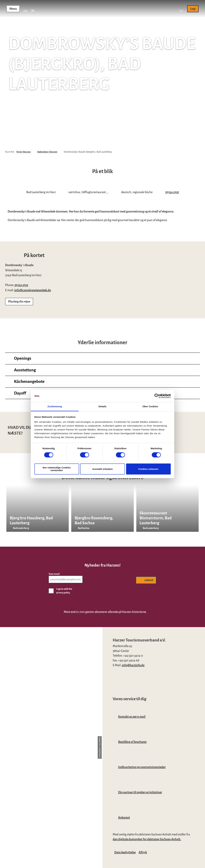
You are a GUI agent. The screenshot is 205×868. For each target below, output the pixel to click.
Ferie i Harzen (24, 152)
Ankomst (124, 818)
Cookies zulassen (148, 469)
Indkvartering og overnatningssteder (142, 767)
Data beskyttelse (125, 852)
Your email (54, 574)
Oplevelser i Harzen (47, 152)
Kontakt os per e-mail (132, 717)
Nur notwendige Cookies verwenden (57, 469)
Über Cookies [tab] (150, 407)
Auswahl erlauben (102, 469)
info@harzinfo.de (133, 665)
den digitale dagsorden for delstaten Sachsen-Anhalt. (147, 839)
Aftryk (143, 852)
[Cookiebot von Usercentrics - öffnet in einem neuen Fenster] (157, 396)
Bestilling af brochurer (132, 742)
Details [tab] (102, 407)
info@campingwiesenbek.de (33, 290)
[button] (181, 9)
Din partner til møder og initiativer (140, 792)
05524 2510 (172, 192)
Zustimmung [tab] (55, 407)
